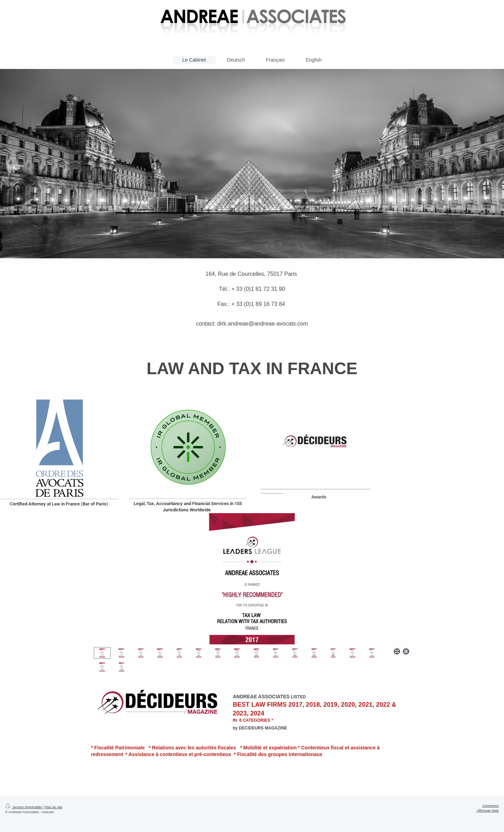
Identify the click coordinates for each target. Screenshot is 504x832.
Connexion (491, 806)
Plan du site (53, 807)
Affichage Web (488, 810)
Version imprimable (24, 807)
